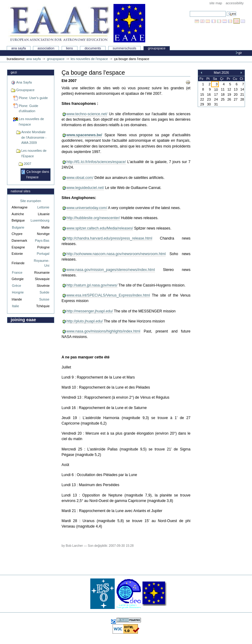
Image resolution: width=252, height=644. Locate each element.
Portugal (43, 254)
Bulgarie (18, 227)
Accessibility (235, 3)
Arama (190, 11)
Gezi (14, 72)
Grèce (16, 286)
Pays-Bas (42, 240)
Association (46, 48)
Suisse (44, 299)
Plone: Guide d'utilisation (28, 109)
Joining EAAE (23, 320)
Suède (45, 292)
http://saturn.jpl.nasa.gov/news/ (92, 285)
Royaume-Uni (42, 263)
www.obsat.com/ (80, 178)
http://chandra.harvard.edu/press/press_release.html (109, 238)
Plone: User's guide (33, 98)
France (17, 272)
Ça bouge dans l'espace (38, 174)
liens (69, 48)
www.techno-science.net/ (87, 114)
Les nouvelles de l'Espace (34, 153)
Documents (93, 48)
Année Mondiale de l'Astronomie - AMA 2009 (34, 137)
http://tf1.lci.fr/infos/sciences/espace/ (96, 162)
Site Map (216, 3)
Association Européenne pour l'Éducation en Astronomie (77, 23)
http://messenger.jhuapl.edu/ (90, 311)
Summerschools (124, 48)
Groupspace (157, 48)
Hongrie (18, 292)
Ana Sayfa (19, 48)
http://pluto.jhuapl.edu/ (85, 321)
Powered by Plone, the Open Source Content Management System (129, 620)
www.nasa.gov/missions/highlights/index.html (103, 331)
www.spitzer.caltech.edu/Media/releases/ (100, 228)
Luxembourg (40, 220)
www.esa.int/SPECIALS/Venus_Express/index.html (108, 295)
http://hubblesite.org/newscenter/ (93, 218)
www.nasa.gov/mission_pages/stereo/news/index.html (111, 270)
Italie (15, 306)
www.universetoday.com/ (87, 208)
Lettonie (43, 207)
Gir (240, 53)
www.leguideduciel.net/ (85, 188)
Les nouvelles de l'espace (89, 59)
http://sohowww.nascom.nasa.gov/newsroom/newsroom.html (116, 254)
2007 (28, 164)
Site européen (31, 201)
